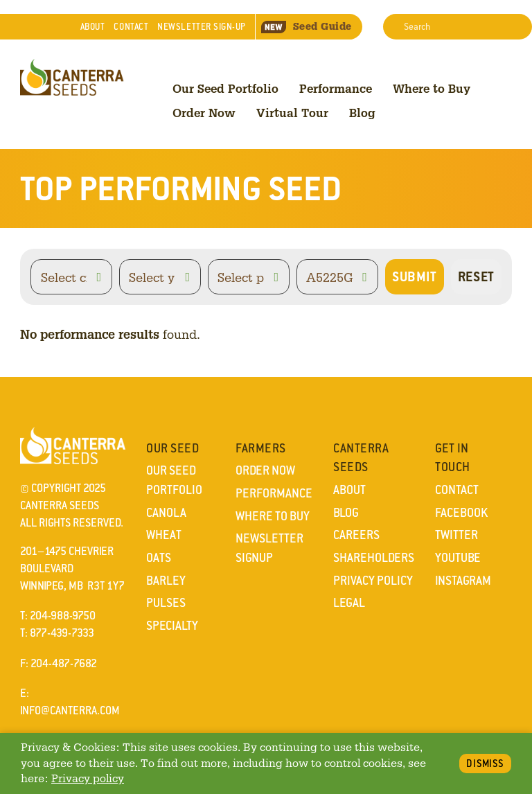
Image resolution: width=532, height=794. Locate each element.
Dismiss (485, 764)
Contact (131, 27)
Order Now (204, 113)
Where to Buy (432, 88)
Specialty (172, 626)
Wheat (164, 535)
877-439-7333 (62, 633)
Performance (336, 88)
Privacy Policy (373, 581)
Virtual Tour (292, 113)
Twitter (456, 535)
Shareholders (374, 558)
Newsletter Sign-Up (202, 27)
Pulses (166, 603)
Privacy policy (88, 778)
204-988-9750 (63, 616)
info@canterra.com (70, 711)
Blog (362, 113)
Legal (349, 603)
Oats (159, 558)
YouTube (458, 558)
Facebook (461, 513)
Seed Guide (307, 26)
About (93, 27)
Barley (166, 581)
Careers (356, 535)
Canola (166, 513)
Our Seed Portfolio (225, 88)
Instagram (463, 581)
